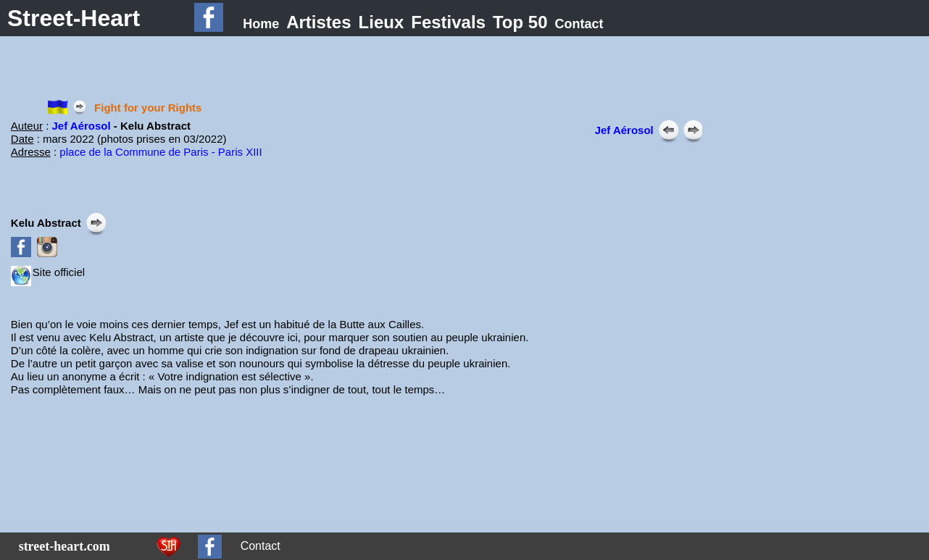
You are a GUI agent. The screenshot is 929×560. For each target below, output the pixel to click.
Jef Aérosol (82, 126)
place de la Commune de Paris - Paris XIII (161, 152)
